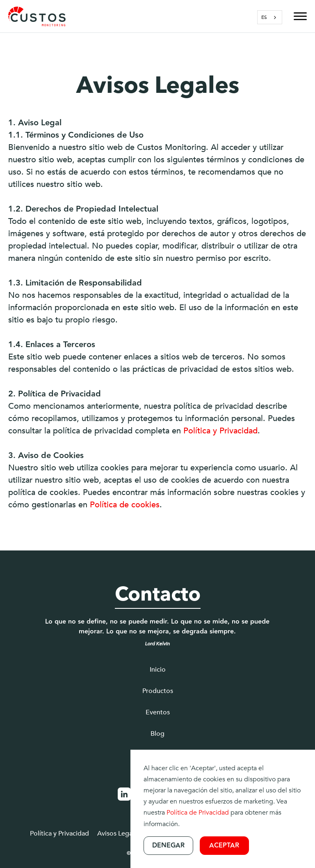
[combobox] (270, 17)
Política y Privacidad (220, 431)
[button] (297, 16)
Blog (157, 734)
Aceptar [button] (224, 846)
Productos (158, 691)
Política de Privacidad (198, 813)
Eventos (158, 712)
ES (264, 17)
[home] (37, 16)
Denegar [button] (168, 846)
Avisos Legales (119, 833)
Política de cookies (125, 505)
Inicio (158, 670)
